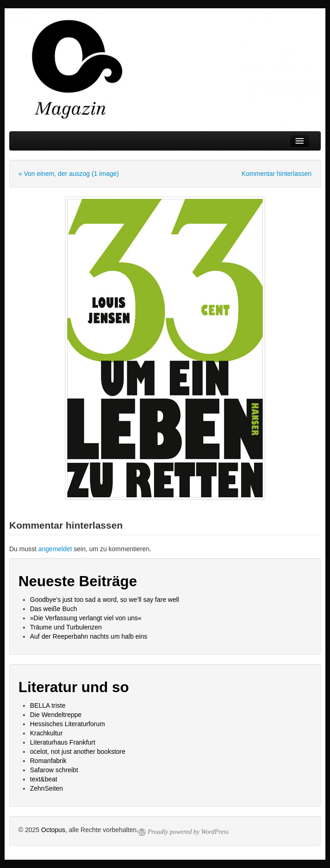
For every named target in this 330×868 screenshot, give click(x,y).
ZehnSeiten (47, 788)
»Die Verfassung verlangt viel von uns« (86, 618)
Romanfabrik (48, 761)
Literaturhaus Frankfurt (63, 742)
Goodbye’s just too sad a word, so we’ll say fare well (104, 600)
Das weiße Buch (53, 609)
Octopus (53, 830)
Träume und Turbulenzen (66, 627)
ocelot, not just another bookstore (78, 751)
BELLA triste (48, 705)
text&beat (44, 779)
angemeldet (55, 549)
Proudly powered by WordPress (188, 832)
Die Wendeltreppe (56, 715)
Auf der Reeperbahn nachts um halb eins (89, 636)
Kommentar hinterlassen (277, 174)
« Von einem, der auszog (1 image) (69, 174)
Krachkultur (46, 733)
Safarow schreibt (54, 770)
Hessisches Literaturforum (68, 724)
